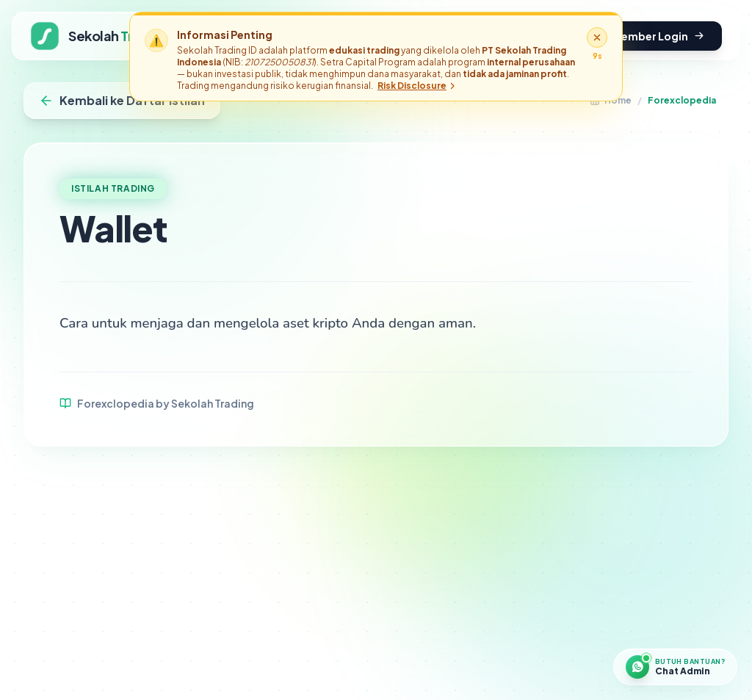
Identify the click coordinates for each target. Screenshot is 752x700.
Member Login (658, 36)
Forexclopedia (682, 100)
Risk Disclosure (417, 86)
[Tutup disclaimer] (597, 37)
